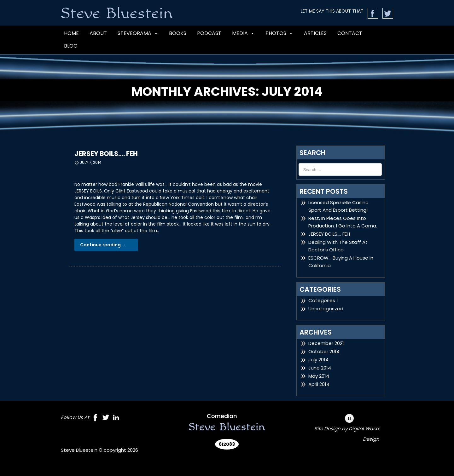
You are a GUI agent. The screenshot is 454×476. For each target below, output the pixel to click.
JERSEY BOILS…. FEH (106, 154)
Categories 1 (323, 300)
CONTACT (350, 33)
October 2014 (324, 351)
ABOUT (98, 33)
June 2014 (320, 368)
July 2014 (318, 360)
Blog (71, 46)
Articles (315, 33)
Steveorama (138, 33)
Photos (279, 33)
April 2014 (319, 384)
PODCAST (209, 33)
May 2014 (319, 376)
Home (71, 33)
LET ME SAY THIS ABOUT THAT (332, 11)
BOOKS (178, 33)
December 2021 (326, 343)
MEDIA (243, 33)
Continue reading (103, 245)
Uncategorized (326, 309)
